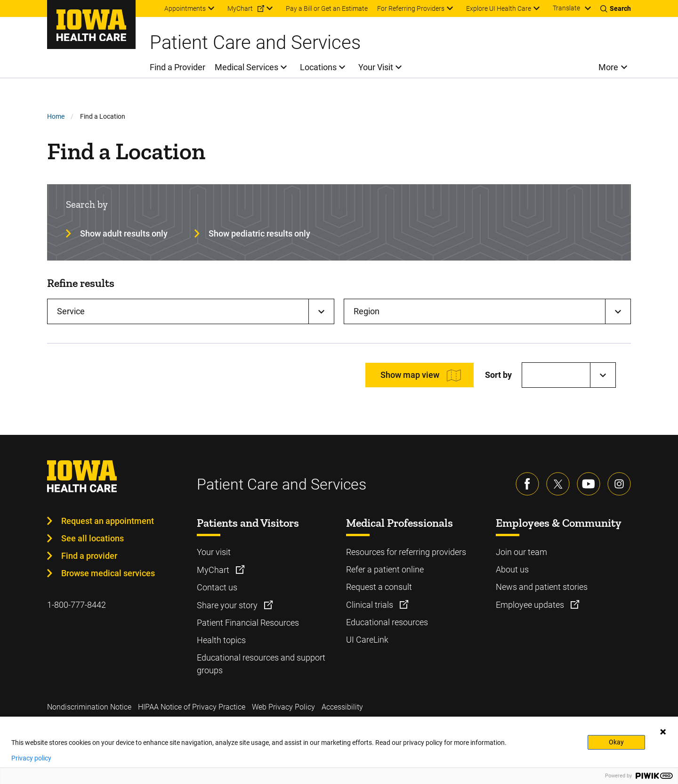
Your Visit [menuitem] (376, 67)
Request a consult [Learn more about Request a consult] (379, 587)
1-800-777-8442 (77, 605)
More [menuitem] (608, 67)
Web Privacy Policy (283, 707)
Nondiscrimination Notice (89, 707)
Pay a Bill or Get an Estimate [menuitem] (327, 8)
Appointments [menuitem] (185, 8)
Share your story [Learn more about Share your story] (228, 605)
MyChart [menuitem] (240, 8)
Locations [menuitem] (318, 67)
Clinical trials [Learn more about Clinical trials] (371, 605)
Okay (616, 742)
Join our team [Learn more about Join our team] (521, 552)
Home (56, 116)
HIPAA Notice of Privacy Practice (192, 707)
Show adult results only (124, 233)
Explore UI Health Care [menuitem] (499, 8)
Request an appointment (108, 521)
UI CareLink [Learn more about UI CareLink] (367, 640)
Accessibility (342, 707)
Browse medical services (108, 573)
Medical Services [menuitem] (246, 67)
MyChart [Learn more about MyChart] (214, 570)
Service (71, 311)
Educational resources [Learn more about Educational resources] (387, 622)
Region (367, 311)
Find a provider (89, 556)
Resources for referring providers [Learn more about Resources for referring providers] (406, 552)
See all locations (93, 538)
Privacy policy (31, 758)
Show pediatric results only (259, 233)
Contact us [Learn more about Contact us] (217, 587)
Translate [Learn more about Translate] (566, 8)
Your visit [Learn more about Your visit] (214, 552)
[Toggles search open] (616, 8)
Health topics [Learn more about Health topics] (221, 640)
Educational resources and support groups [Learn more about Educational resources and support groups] (261, 664)
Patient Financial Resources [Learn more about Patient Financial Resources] (248, 623)
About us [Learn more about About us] (512, 569)
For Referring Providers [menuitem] (411, 8)
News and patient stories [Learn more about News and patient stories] (542, 587)
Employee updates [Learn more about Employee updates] (531, 605)
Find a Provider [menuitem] (178, 67)
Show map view (410, 375)
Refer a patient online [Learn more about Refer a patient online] (385, 569)
